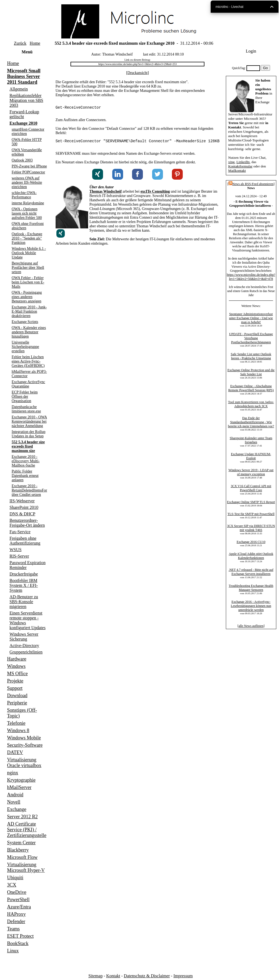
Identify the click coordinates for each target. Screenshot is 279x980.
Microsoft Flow (22, 857)
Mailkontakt (237, 171)
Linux (13, 951)
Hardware (17, 659)
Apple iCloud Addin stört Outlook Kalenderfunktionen (251, 556)
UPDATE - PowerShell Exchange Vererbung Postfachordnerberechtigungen (251, 338)
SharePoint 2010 (24, 507)
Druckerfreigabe (24, 574)
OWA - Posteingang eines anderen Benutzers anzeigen (27, 297)
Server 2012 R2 (22, 817)
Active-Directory (24, 646)
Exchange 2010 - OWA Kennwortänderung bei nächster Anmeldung (29, 421)
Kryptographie (21, 780)
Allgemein (19, 89)
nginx (13, 773)
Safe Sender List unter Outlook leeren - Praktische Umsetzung (251, 356)
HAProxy (16, 914)
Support (15, 688)
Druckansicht (138, 73)
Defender (16, 921)
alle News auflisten (251, 626)
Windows (16, 666)
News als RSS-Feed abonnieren (251, 184)
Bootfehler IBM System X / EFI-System (24, 585)
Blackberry (18, 850)
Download (17, 696)
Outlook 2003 (22, 160)
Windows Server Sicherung (24, 637)
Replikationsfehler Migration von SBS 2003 (26, 100)
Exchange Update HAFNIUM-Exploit (251, 456)
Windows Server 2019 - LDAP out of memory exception (251, 472)
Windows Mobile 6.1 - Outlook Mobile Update (29, 253)
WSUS (15, 550)
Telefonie (16, 723)
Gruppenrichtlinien (26, 652)
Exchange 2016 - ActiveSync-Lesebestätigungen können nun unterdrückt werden (251, 606)
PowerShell (18, 900)
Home (35, 43)
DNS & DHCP (22, 514)
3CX (12, 885)
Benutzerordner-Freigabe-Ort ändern (27, 523)
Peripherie (17, 703)
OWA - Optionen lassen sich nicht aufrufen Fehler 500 (27, 213)
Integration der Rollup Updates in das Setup (28, 434)
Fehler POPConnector (28, 172)
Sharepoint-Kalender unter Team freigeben (251, 440)
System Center (21, 843)
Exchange (17, 809)
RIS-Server (19, 556)
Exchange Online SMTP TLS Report (251, 502)
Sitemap (95, 976)
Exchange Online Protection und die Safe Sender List (251, 372)
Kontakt (113, 976)
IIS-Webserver (22, 501)
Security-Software (25, 745)
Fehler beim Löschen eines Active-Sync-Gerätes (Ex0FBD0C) (28, 361)
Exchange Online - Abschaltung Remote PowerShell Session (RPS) (251, 388)
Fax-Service (20, 532)
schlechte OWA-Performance (24, 195)
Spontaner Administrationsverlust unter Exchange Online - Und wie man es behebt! (251, 318)
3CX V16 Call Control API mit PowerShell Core (251, 488)
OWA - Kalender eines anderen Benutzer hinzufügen (29, 332)
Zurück (20, 43)
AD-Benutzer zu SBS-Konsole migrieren (24, 602)
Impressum (183, 976)
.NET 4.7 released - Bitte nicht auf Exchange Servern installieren (251, 572)
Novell (14, 802)
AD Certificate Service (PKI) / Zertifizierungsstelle (27, 830)
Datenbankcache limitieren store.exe (26, 409)
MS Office (17, 674)
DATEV (15, 752)
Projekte (15, 681)
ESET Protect (20, 936)
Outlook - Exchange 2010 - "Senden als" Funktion (27, 238)
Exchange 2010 (23, 123)
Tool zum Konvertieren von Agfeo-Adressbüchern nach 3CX (251, 404)
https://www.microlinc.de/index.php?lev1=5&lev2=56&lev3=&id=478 (251, 277)
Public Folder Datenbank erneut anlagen (25, 476)
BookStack (18, 943)
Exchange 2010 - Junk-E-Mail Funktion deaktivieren (29, 311)
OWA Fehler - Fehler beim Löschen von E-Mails (28, 282)
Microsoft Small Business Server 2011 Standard (24, 76)
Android (15, 795)
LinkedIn (243, 162)
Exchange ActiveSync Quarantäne (28, 384)
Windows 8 (18, 730)
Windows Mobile (24, 738)
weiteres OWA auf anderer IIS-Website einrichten (27, 182)
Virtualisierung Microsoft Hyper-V (26, 867)
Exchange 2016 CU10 (251, 542)
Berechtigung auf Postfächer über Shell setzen (28, 268)
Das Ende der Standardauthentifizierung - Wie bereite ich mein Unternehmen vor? (251, 422)
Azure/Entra (19, 907)
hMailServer (19, 787)
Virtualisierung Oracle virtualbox (24, 763)
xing (231, 162)
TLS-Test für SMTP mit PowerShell (251, 514)
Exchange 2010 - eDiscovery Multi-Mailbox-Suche (26, 461)
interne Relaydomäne (28, 203)
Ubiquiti (15, 878)
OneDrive (17, 892)
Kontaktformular (240, 166)
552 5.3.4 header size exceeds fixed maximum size (28, 446)
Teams (13, 929)
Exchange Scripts (25, 322)
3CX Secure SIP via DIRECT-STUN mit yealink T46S (251, 528)
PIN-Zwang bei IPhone (29, 166)
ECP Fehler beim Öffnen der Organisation (25, 397)
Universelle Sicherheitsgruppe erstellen (25, 347)
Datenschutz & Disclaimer (147, 976)
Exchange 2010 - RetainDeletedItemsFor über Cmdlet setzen (29, 490)
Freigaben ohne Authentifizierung (25, 541)
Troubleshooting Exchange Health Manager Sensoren (251, 588)
